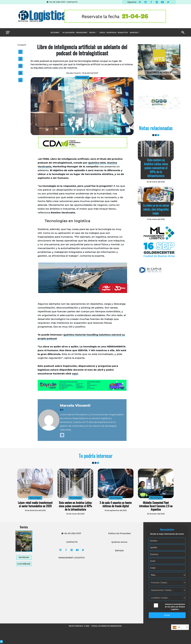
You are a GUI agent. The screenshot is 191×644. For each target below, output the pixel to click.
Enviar (167, 615)
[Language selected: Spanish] (180, 627)
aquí (75, 374)
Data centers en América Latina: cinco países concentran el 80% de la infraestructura (156, 168)
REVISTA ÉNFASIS (76, 626)
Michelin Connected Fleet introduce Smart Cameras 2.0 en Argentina (156, 506)
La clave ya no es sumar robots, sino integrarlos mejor (156, 209)
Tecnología (35, 498)
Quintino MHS (97, 163)
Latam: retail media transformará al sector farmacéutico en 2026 (35, 504)
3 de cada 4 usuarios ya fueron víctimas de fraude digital (116, 504)
